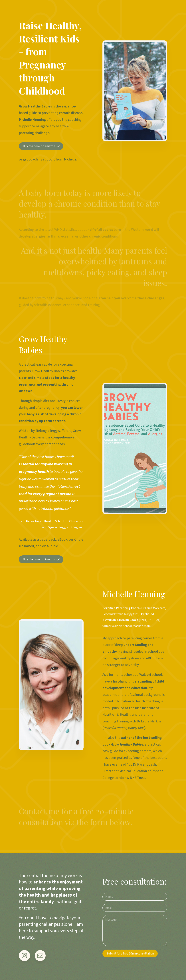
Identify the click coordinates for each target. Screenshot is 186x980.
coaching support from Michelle (52, 159)
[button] (41, 146)
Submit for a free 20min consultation (130, 953)
